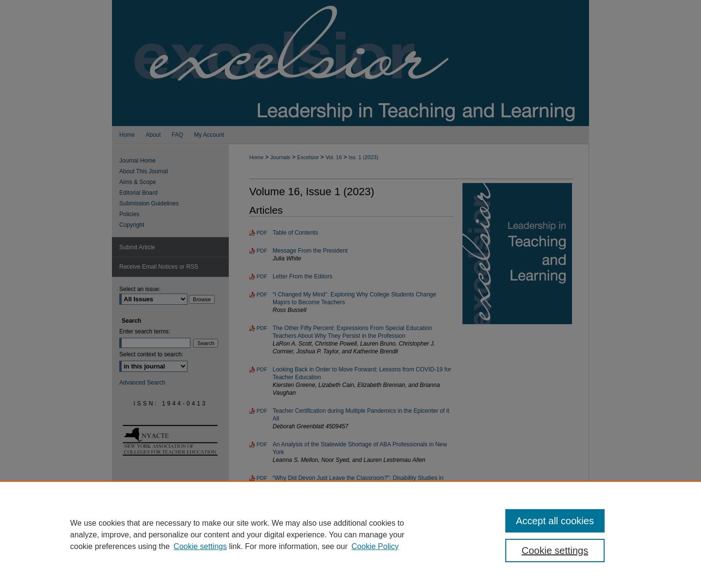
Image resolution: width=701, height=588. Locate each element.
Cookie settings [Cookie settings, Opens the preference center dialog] (555, 551)
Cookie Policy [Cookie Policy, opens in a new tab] (375, 546)
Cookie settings (200, 546)
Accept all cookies (555, 521)
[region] (350, 534)
